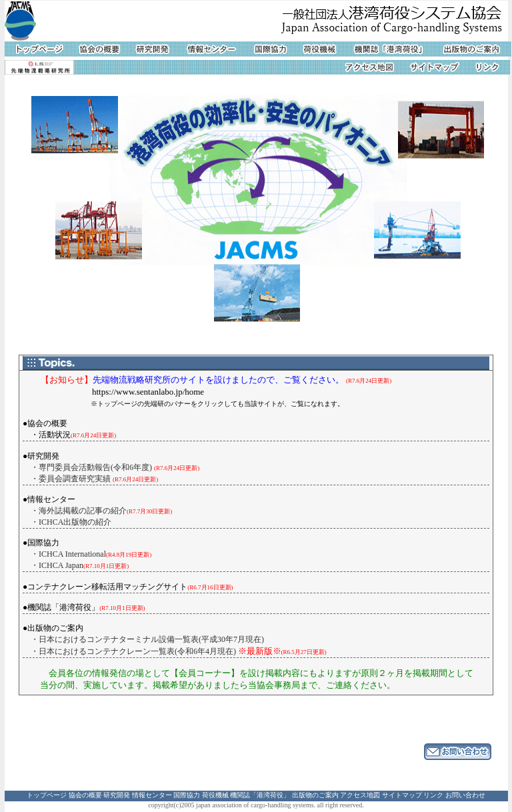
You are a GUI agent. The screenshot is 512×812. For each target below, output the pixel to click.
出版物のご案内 (315, 795)
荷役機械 (215, 795)
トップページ (47, 795)
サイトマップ (402, 795)
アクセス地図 (360, 795)
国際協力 (187, 795)
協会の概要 (85, 795)
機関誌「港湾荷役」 (260, 795)
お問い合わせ (465, 795)
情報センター (152, 795)
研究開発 (117, 795)
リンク (433, 795)
